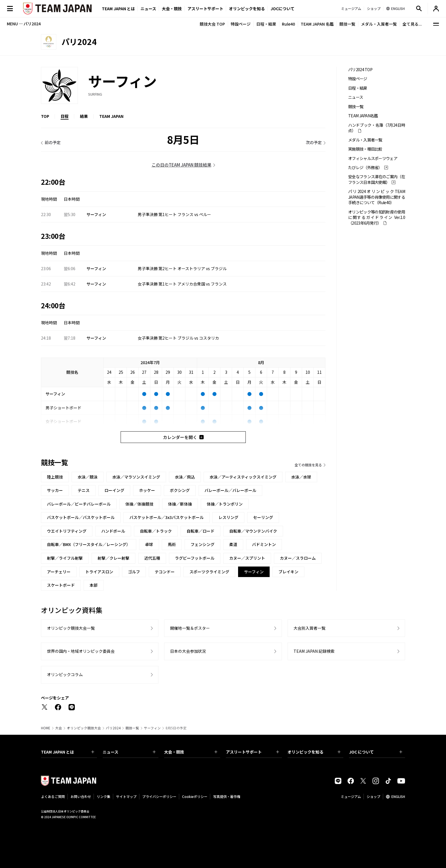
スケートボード (61, 585)
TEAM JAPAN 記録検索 (314, 651)
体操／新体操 (180, 504)
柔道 (233, 544)
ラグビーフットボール (195, 558)
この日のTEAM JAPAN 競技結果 (181, 165)
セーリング (263, 517)
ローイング (114, 490)
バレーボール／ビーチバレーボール (79, 504)
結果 (84, 116)
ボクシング (180, 490)
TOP (45, 116)
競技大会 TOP (212, 24)
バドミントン (264, 544)
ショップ (373, 796)
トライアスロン (99, 572)
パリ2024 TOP (360, 70)
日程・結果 (266, 24)
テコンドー (165, 572)
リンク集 (104, 796)
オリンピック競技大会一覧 (71, 628)
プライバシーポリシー (159, 796)
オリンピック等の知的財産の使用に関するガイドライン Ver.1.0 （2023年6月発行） (377, 217)
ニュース (148, 9)
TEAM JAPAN (111, 116)
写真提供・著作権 (227, 796)
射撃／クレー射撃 (113, 558)
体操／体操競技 (139, 504)
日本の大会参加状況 (188, 651)
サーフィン (152, 728)
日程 (65, 116)
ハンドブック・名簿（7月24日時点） (377, 128)
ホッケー (147, 490)
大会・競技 (191, 752)
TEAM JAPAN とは (68, 752)
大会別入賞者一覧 (309, 628)
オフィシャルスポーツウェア (373, 158)
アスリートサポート (205, 9)
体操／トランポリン (225, 504)
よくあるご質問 (53, 796)
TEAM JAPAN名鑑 (363, 116)
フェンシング (203, 544)
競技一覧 (347, 24)
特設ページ (241, 24)
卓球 (149, 544)
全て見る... (412, 24)
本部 (94, 585)
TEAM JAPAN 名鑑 (317, 24)
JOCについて (282, 9)
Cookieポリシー (195, 796)
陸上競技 (55, 477)
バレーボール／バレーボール (230, 490)
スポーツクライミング (209, 572)
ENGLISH (398, 796)
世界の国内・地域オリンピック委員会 (81, 651)
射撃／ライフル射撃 (65, 558)
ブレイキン (288, 572)
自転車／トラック (156, 531)
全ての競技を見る (308, 465)
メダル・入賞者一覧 (379, 24)
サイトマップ (126, 796)
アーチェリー (59, 572)
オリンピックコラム (65, 674)
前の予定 (53, 142)
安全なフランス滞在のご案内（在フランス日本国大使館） (377, 179)
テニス (84, 490)
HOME (46, 728)
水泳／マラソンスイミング (136, 477)
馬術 (172, 544)
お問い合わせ (81, 796)
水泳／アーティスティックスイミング (243, 477)
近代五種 (152, 558)
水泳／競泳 (88, 477)
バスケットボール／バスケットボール (81, 517)
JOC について (376, 752)
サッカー (55, 490)
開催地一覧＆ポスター (190, 628)
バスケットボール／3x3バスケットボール (167, 517)
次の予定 (314, 142)
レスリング (228, 517)
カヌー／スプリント (247, 558)
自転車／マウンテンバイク (253, 531)
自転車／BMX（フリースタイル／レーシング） (89, 544)
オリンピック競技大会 (84, 728)
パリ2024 (113, 728)
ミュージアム (351, 796)
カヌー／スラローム (298, 558)
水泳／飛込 (185, 477)
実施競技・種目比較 (365, 149)
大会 (59, 728)
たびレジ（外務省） (365, 168)
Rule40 (288, 24)
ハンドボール (113, 531)
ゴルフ (134, 572)
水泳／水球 (301, 477)
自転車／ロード (201, 531)
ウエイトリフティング (67, 531)
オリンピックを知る (247, 9)
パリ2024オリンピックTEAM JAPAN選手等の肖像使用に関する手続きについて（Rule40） (377, 197)
